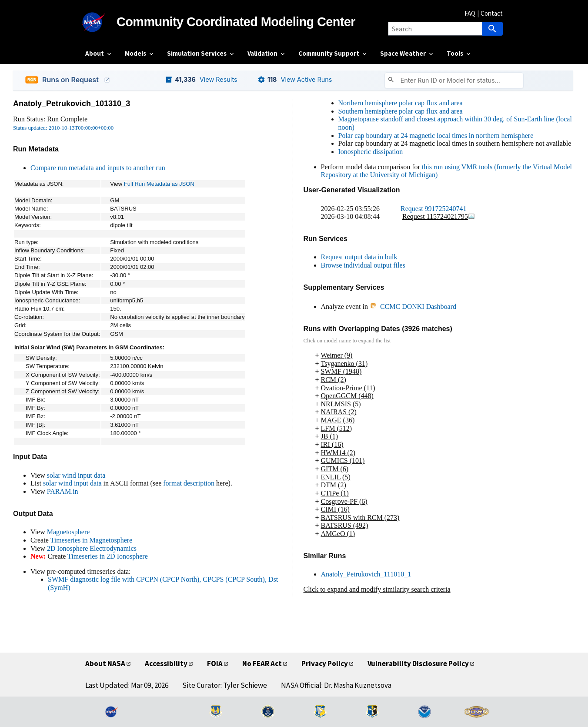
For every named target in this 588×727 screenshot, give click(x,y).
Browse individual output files (363, 265)
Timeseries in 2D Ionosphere (108, 556)
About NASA (105, 663)
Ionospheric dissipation (371, 152)
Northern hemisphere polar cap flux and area (401, 103)
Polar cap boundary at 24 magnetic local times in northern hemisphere (436, 136)
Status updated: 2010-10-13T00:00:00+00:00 (63, 128)
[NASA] (101, 22)
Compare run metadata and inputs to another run (98, 168)
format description (189, 483)
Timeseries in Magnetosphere (91, 540)
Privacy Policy (325, 663)
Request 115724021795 (439, 216)
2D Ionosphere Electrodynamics (92, 548)
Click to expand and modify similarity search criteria (377, 589)
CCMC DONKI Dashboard (413, 307)
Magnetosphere (68, 532)
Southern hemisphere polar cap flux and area (401, 111)
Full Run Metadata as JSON (159, 184)
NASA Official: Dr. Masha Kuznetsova (336, 685)
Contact (492, 13)
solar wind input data (76, 475)
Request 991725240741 (434, 209)
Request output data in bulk (359, 257)
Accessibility (166, 663)
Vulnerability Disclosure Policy (418, 663)
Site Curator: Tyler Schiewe (225, 685)
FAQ (470, 13)
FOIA (215, 663)
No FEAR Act (262, 663)
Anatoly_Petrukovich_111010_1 (366, 574)
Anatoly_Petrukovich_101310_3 (72, 104)
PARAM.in (63, 491)
